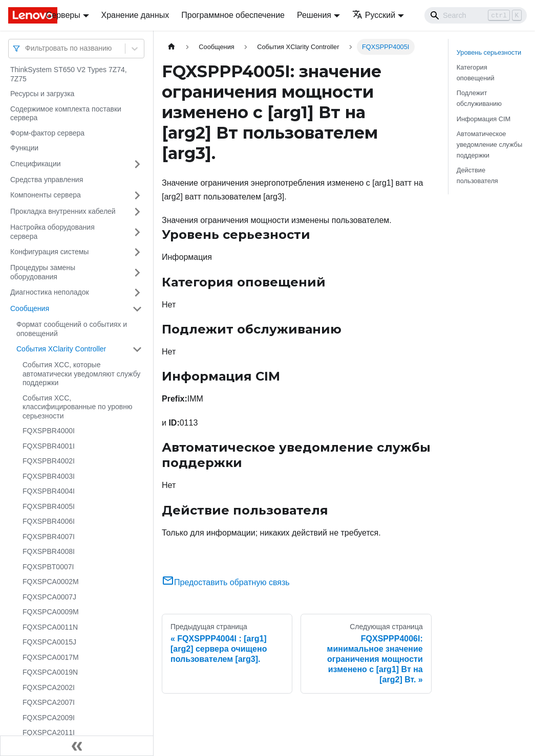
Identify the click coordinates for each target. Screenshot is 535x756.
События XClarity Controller (61, 349)
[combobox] (26, 48)
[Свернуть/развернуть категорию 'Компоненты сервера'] (137, 195)
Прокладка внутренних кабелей (63, 211)
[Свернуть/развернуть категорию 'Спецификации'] (137, 164)
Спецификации (36, 164)
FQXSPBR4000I (49, 431)
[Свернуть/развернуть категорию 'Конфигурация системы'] (137, 252)
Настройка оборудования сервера (52, 232)
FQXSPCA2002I (49, 687)
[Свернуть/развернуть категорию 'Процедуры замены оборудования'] (137, 272)
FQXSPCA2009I (49, 718)
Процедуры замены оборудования (43, 272)
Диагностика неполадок (50, 292)
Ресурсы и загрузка (42, 94)
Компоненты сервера (46, 195)
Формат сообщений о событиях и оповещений (72, 329)
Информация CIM (484, 119)
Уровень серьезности (489, 52)
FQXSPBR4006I (49, 521)
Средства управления (47, 180)
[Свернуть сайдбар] (77, 746)
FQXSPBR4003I (49, 476)
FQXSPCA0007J (49, 597)
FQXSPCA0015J (49, 642)
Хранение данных (135, 15)
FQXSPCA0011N (50, 627)
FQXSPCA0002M (51, 582)
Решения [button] (314, 15)
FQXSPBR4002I (49, 461)
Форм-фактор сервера (47, 133)
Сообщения (30, 308)
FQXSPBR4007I (49, 537)
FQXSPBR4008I (49, 551)
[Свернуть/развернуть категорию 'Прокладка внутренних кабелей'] (137, 212)
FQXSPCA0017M (51, 657)
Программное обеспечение (233, 15)
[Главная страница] (172, 47)
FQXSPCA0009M (51, 612)
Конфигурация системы (49, 252)
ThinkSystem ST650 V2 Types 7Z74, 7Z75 (69, 74)
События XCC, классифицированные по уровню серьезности (77, 407)
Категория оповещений (476, 73)
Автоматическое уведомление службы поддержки (489, 144)
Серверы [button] (63, 15)
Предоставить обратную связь (226, 582)
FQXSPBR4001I (49, 446)
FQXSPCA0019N (50, 672)
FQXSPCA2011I (49, 732)
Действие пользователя (477, 175)
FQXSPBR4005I (49, 506)
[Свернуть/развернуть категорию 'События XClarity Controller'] (137, 349)
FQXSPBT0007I (48, 567)
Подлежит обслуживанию (479, 98)
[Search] (476, 15)
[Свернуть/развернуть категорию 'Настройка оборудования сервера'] (137, 232)
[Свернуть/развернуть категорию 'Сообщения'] (137, 309)
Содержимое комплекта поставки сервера (66, 114)
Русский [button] (374, 15)
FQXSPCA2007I (49, 702)
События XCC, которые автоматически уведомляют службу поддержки (81, 374)
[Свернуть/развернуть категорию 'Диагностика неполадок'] (137, 293)
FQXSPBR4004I (49, 491)
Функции (24, 148)
